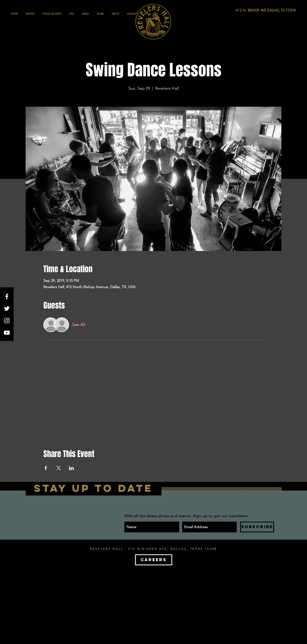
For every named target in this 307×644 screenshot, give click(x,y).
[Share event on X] (59, 468)
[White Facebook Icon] (7, 297)
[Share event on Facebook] (46, 468)
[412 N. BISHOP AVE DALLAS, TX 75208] (246, 10)
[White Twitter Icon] (7, 309)
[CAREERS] (154, 560)
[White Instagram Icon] (7, 321)
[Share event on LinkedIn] (71, 468)
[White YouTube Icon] (7, 333)
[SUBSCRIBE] (257, 527)
